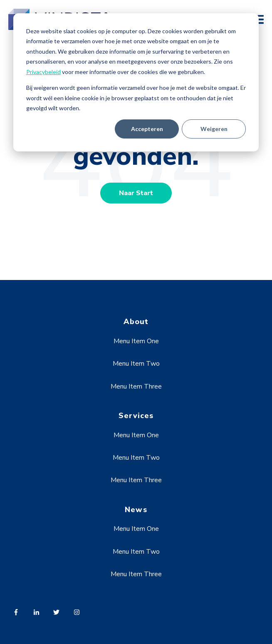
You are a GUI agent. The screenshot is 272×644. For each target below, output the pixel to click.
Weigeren (214, 129)
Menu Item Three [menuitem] (136, 386)
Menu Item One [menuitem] (136, 341)
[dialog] (136, 82)
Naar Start (136, 193)
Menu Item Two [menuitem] (136, 364)
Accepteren (147, 129)
